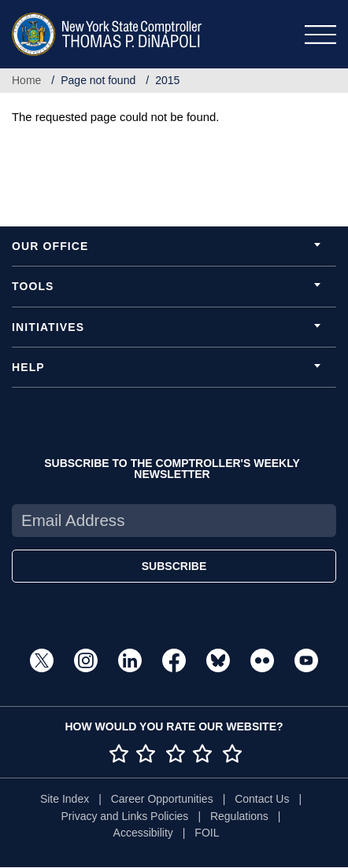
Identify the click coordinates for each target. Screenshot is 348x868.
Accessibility (143, 833)
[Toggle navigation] (320, 35)
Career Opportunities (162, 799)
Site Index (65, 799)
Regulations (239, 816)
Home (26, 80)
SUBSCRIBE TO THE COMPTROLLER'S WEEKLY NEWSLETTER (172, 469)
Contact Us (262, 799)
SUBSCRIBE (174, 566)
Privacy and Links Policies (125, 816)
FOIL (207, 833)
